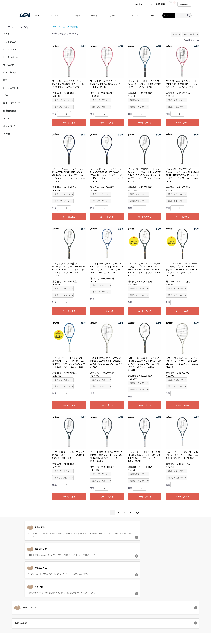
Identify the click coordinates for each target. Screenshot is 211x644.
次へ (138, 513)
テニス (37, 16)
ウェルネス (95, 16)
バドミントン (75, 16)
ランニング (9, 65)
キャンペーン (10, 126)
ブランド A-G (115, 16)
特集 (152, 16)
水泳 (5, 80)
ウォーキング (10, 72)
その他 (6, 134)
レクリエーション (12, 88)
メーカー (8, 118)
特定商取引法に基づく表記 (118, 605)
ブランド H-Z (135, 16)
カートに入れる (69, 123)
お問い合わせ (139, 605)
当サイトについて (74, 605)
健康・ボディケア (12, 103)
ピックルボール (11, 57)
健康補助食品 (10, 111)
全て (54, 27)
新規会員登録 (160, 4)
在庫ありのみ (193, 40)
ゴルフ (6, 95)
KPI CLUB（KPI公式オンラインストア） (105, 617)
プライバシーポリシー (94, 605)
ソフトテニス (55, 16)
